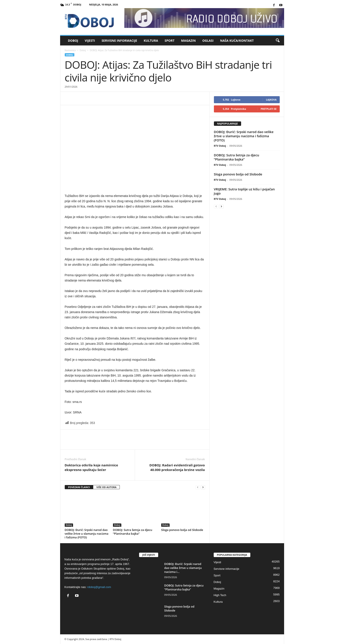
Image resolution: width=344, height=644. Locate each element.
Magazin (188, 41)
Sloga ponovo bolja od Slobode (182, 530)
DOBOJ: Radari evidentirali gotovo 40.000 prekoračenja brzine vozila (177, 467)
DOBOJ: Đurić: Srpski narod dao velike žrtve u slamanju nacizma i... (183, 568)
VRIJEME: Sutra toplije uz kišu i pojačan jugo (244, 191)
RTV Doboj (220, 146)
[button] (278, 41)
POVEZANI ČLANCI (79, 487)
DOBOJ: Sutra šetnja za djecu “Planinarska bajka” (133, 532)
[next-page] (203, 487)
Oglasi (208, 41)
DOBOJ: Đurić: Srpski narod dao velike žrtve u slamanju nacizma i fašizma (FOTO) (87, 534)
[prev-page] (198, 487)
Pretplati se (269, 109)
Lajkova (271, 100)
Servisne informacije (119, 41)
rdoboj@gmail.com (99, 587)
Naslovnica (70, 50)
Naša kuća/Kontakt (237, 41)
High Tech (220, 595)
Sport (169, 41)
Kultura (151, 41)
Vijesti (90, 41)
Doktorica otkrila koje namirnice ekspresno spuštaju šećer (91, 467)
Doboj (73, 41)
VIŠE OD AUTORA (106, 487)
